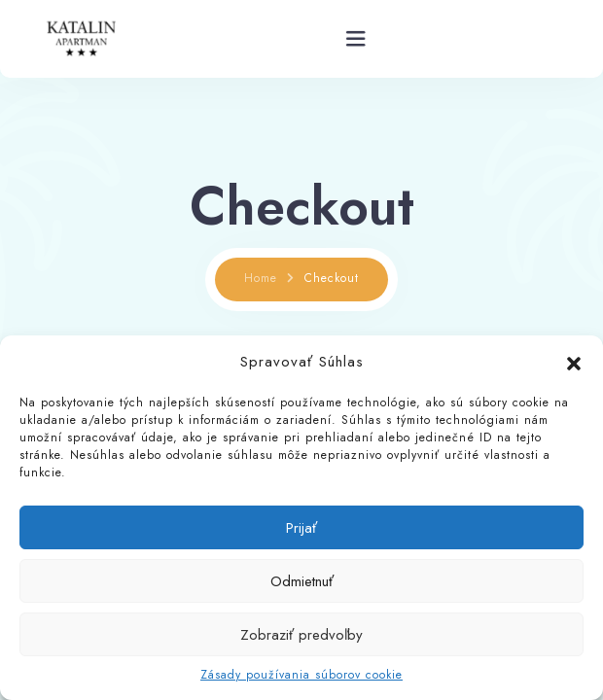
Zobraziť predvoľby (301, 635)
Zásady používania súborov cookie (301, 675)
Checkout (332, 278)
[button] (574, 363)
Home (261, 278)
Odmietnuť (302, 581)
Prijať (301, 528)
